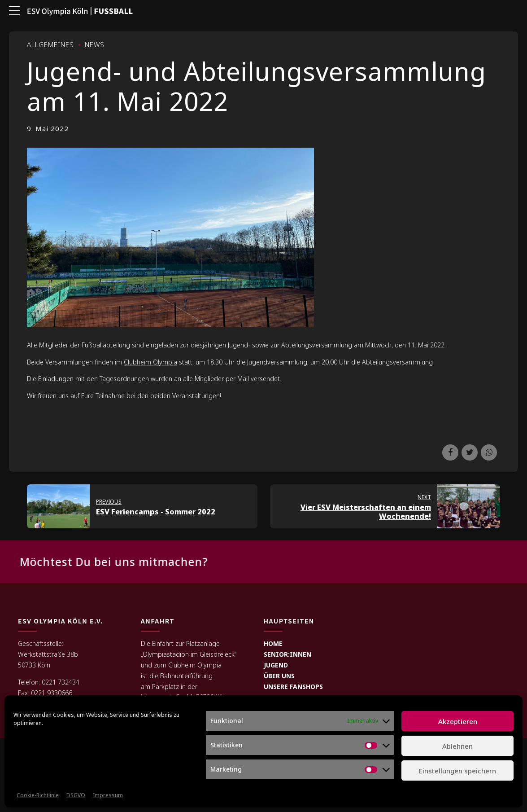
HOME (273, 644)
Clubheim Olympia (150, 362)
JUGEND (276, 665)
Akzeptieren (458, 721)
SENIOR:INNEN (287, 655)
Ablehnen (457, 746)
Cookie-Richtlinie (38, 795)
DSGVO (76, 795)
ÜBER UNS (279, 676)
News (95, 44)
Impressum (108, 795)
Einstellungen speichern (457, 771)
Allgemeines (50, 44)
